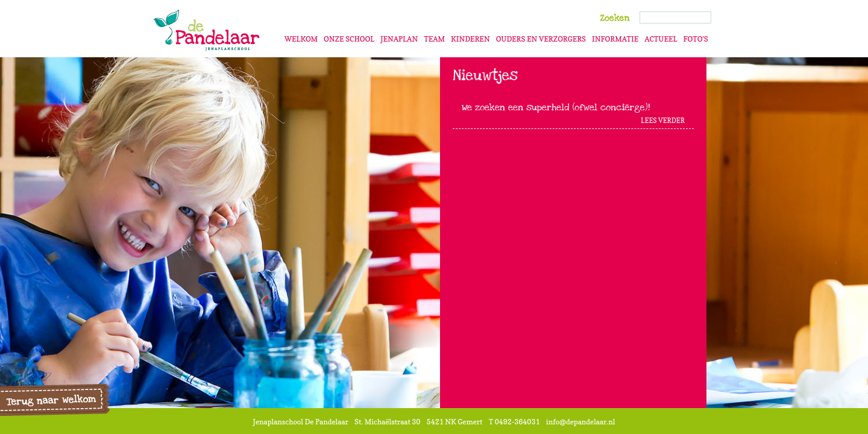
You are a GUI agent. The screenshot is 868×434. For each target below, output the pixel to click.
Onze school (349, 39)
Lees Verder (663, 121)
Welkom (301, 39)
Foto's (695, 39)
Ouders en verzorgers (541, 39)
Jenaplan (399, 39)
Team (434, 39)
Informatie (615, 39)
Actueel (661, 39)
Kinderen (470, 39)
